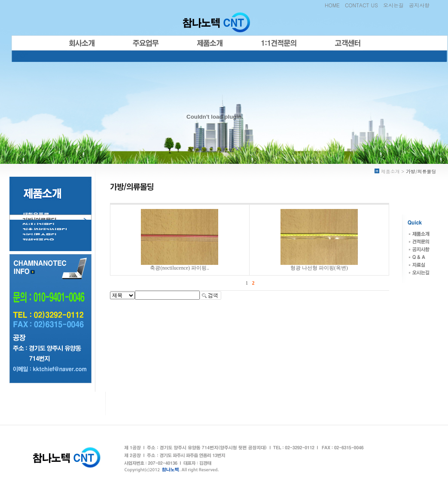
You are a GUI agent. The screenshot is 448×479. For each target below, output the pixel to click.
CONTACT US (361, 5)
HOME (332, 5)
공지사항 (419, 5)
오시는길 (393, 5)
